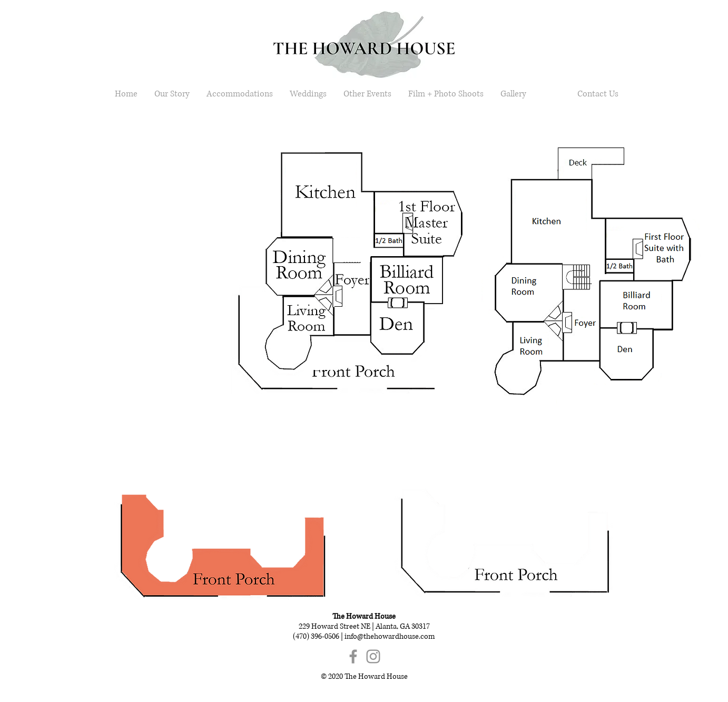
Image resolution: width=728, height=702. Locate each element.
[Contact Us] (598, 94)
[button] (341, 337)
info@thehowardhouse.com (390, 636)
